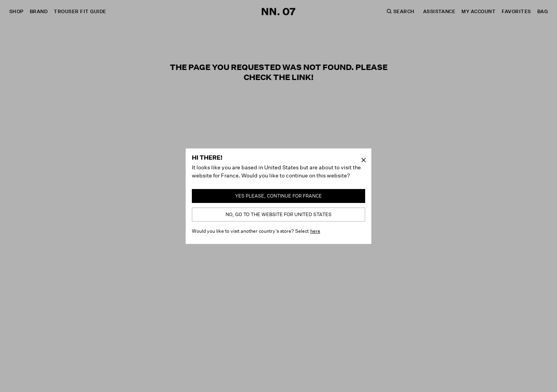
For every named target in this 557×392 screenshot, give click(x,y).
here (315, 231)
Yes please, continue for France (278, 196)
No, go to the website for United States (278, 214)
